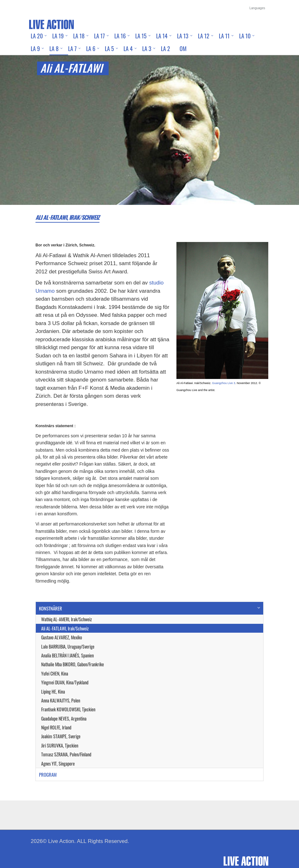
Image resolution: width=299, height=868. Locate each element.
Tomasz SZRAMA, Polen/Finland (66, 754)
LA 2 (165, 49)
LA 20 (37, 36)
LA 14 (162, 36)
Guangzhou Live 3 (224, 383)
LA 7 (72, 49)
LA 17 (99, 36)
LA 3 (147, 49)
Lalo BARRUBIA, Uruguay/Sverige (68, 646)
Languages (258, 8)
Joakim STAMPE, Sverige (61, 736)
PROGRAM (48, 774)
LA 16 (120, 36)
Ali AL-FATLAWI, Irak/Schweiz (65, 628)
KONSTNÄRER (51, 608)
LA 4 (128, 49)
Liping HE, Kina (53, 692)
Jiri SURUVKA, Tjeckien (60, 745)
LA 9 (35, 49)
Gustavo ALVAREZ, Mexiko (62, 637)
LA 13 (183, 36)
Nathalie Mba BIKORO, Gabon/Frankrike (73, 664)
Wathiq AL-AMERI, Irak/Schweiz (67, 619)
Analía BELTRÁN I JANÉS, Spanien (67, 655)
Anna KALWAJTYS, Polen (61, 700)
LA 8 (54, 49)
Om (183, 49)
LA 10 (245, 36)
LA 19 (58, 36)
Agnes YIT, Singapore (58, 764)
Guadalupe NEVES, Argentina (64, 718)
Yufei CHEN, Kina (55, 673)
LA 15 (141, 36)
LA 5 (109, 49)
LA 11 (224, 36)
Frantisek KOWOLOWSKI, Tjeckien (68, 709)
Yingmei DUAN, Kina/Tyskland (65, 682)
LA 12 (204, 36)
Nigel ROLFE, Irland (56, 727)
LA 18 (79, 36)
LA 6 (91, 49)
